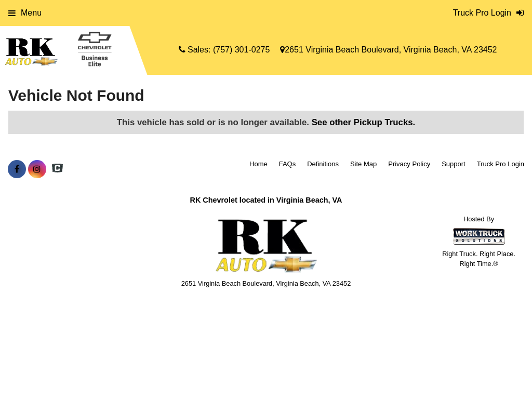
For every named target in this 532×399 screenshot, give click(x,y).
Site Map (363, 164)
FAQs (288, 164)
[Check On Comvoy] (57, 169)
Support (454, 164)
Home (258, 164)
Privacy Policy (409, 164)
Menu (25, 13)
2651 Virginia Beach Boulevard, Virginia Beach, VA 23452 (388, 50)
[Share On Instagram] (37, 169)
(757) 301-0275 (241, 50)
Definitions (323, 164)
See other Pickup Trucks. (364, 122)
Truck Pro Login (501, 164)
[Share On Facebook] (17, 169)
